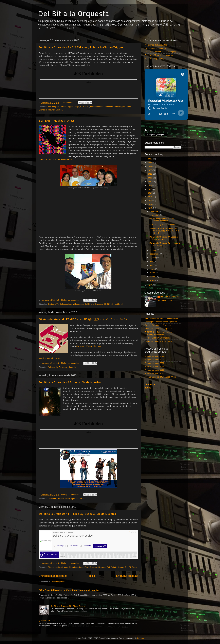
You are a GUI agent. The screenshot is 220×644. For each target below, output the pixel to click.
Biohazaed (53, 567)
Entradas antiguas (127, 576)
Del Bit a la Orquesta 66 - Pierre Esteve (68, 606)
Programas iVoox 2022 (154, 356)
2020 (150, 182)
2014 (150, 204)
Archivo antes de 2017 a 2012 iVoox (160, 377)
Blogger (141, 638)
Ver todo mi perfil (165, 301)
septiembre (155, 254)
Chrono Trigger (66, 107)
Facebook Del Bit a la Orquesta (158, 329)
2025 (150, 163)
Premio (61, 499)
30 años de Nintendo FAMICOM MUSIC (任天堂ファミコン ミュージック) (83, 319)
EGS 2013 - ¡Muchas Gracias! (56, 120)
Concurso (52, 499)
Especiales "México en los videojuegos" (162, 52)
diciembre (154, 211)
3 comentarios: (68, 103)
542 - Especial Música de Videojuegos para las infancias (69, 590)
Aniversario (53, 367)
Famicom (63, 367)
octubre (153, 250)
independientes (97, 107)
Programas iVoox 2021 (154, 360)
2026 (150, 159)
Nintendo (72, 367)
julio (152, 261)
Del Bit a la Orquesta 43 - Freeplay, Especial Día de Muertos (77, 514)
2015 (150, 200)
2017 (150, 193)
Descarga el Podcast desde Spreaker (161, 322)
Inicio (92, 576)
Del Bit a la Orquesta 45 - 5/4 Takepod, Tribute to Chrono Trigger (81, 47)
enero (153, 280)
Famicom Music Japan (50, 358)
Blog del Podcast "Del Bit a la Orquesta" (162, 318)
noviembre (155, 215)
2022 (150, 174)
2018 (150, 189)
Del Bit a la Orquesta (74, 13)
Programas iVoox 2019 (154, 367)
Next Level (118, 304)
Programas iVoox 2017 (154, 373)
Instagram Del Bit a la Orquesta (158, 341)
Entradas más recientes (53, 576)
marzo (153, 273)
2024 (150, 166)
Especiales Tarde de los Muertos (159, 55)
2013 (150, 208)
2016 (150, 197)
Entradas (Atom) (58, 582)
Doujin (76, 107)
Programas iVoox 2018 (154, 370)
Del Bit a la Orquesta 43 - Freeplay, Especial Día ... (165, 244)
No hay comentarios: (70, 300)
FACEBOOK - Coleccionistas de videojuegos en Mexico (158, 333)
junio (152, 265)
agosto (153, 258)
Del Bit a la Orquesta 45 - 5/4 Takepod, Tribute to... (162, 220)
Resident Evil (104, 567)
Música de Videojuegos (115, 107)
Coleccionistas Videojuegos (72, 304)
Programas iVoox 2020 (154, 363)
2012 (150, 285)
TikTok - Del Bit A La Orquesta (158, 338)
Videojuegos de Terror (74, 499)
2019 (150, 185)
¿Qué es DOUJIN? (47, 621)
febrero (153, 277)
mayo (153, 269)
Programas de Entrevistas (156, 45)
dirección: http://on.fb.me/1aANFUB (56, 159)
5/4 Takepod (53, 107)
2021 (150, 178)
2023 (150, 170)
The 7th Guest (131, 567)
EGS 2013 (85, 107)
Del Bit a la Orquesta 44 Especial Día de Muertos (70, 382)
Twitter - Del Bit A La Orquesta (158, 325)
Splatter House (117, 567)
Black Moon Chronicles (68, 567)
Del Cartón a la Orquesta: (156, 48)
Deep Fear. (84, 567)
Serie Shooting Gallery (154, 59)
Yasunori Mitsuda (55, 110)
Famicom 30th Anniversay (89, 346)
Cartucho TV (53, 304)
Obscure (94, 567)
